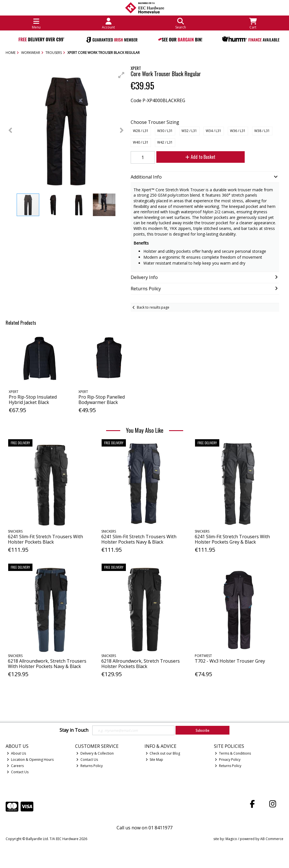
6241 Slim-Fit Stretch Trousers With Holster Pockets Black (45, 539)
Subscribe (202, 730)
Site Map (155, 760)
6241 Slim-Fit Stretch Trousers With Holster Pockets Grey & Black (232, 539)
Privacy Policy (228, 760)
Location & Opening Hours (30, 760)
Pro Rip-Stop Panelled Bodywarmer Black (102, 400)
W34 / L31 (214, 131)
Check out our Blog (163, 753)
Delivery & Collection (95, 753)
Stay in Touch (74, 730)
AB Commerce (272, 839)
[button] (121, 75)
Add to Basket (200, 157)
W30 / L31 (165, 131)
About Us (16, 753)
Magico (231, 839)
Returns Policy (89, 766)
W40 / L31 (141, 142)
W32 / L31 (189, 131)
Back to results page (153, 307)
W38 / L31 (262, 131)
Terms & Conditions (233, 753)
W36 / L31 (238, 131)
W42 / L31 (165, 142)
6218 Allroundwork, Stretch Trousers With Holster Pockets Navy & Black (47, 664)
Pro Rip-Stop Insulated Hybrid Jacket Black (33, 400)
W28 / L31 (141, 131)
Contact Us (18, 772)
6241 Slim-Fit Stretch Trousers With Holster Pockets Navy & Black (139, 539)
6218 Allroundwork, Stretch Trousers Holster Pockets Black (141, 664)
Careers (15, 766)
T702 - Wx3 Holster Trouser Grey (230, 661)
